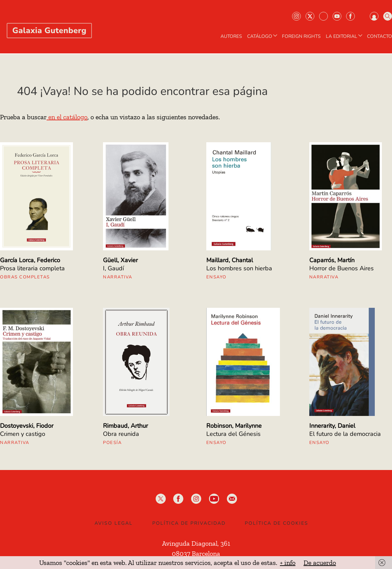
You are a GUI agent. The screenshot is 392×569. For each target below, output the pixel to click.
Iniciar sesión (374, 16)
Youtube (337, 16)
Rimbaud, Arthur (125, 426)
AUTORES (231, 36)
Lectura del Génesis (233, 434)
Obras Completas (25, 277)
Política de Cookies (277, 523)
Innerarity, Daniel (332, 426)
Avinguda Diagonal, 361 (196, 543)
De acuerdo (320, 563)
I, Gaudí (113, 268)
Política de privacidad (189, 523)
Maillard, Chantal (230, 260)
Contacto (380, 36)
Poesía (112, 443)
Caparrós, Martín (332, 260)
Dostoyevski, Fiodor (27, 426)
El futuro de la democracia (345, 434)
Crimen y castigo (23, 434)
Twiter (310, 16)
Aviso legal (114, 523)
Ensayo (216, 277)
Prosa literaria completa (32, 268)
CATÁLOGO (263, 36)
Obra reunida (121, 434)
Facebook (350, 16)
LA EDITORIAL (345, 36)
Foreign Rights (301, 36)
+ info (288, 563)
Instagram (296, 16)
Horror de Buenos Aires (342, 268)
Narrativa (118, 277)
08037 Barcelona (196, 553)
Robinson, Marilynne (234, 426)
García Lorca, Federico (30, 260)
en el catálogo (67, 117)
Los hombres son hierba (239, 268)
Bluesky (323, 16)
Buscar (388, 16)
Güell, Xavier (120, 260)
